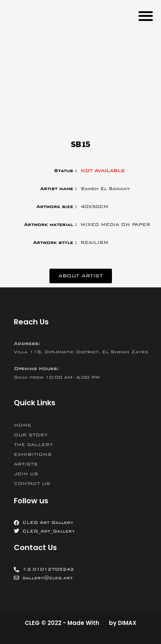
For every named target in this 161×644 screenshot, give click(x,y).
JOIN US (26, 474)
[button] (145, 16)
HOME (23, 425)
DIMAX (127, 623)
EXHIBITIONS (33, 454)
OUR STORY (31, 435)
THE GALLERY (33, 445)
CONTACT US (32, 483)
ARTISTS (26, 464)
